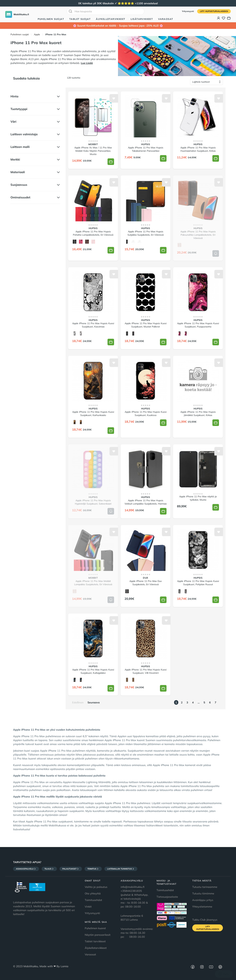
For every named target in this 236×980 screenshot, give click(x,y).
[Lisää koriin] (111, 162)
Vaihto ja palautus (96, 887)
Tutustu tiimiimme (203, 893)
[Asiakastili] (219, 18)
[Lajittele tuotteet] (206, 82)
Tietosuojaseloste (167, 897)
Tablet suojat (80, 19)
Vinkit (88, 907)
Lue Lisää (87, 63)
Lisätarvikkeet (142, 19)
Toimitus (93, 869)
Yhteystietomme (202, 907)
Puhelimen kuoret (95, 928)
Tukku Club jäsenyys (205, 920)
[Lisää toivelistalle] (114, 98)
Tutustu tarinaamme (205, 887)
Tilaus (49, 869)
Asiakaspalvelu (26, 869)
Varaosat (166, 19)
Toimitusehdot (93, 900)
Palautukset (71, 869)
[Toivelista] (224, 18)
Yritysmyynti (188, 11)
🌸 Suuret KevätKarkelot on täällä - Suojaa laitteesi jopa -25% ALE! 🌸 (118, 26)
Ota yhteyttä (93, 893)
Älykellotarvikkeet (111, 19)
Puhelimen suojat (51, 19)
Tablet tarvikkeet (95, 941)
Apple (37, 34)
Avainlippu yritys (203, 900)
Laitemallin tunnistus (121, 869)
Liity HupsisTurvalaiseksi (214, 11)
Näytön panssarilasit (98, 935)
